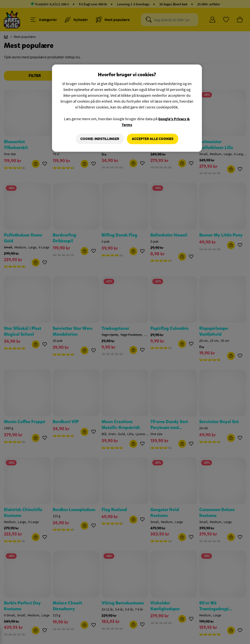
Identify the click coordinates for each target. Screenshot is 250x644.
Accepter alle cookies (153, 139)
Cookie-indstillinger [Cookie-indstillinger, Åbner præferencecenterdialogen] (100, 139)
